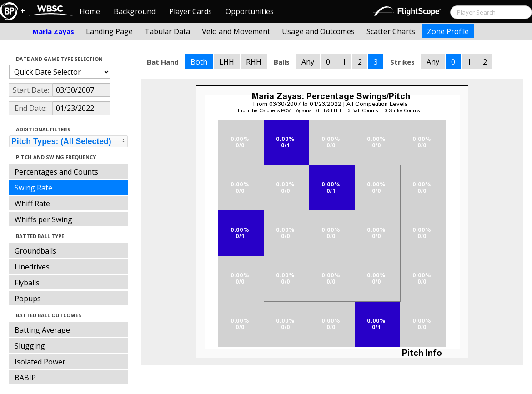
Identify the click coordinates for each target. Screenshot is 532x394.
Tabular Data (167, 31)
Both (199, 62)
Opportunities (250, 11)
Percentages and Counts (56, 172)
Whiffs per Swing (43, 219)
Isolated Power (40, 362)
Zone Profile (448, 31)
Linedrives (32, 267)
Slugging (30, 346)
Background (135, 11)
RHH (254, 62)
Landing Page (109, 31)
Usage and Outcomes (318, 31)
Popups (28, 299)
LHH (227, 62)
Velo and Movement (236, 31)
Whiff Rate (32, 204)
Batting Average (42, 330)
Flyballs (27, 283)
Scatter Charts (391, 31)
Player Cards (191, 11)
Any (308, 62)
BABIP (25, 378)
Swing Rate (33, 188)
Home (90, 11)
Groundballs (35, 251)
